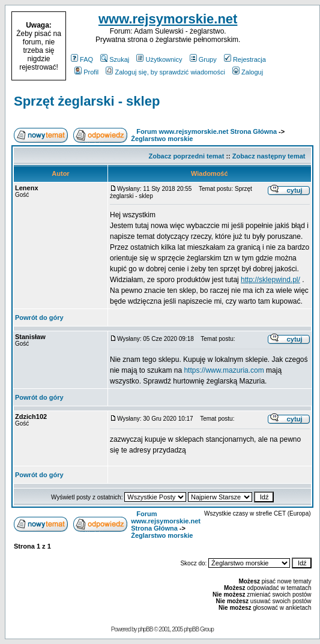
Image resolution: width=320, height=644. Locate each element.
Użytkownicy (159, 59)
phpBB (145, 629)
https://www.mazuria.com (224, 370)
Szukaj (115, 59)
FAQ (82, 59)
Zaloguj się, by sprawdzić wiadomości (165, 72)
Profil (86, 72)
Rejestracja (245, 59)
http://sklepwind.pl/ (270, 280)
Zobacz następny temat (269, 156)
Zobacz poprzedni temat (186, 156)
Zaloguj (248, 72)
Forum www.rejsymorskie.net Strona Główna (207, 131)
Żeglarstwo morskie (162, 139)
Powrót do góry (39, 317)
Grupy (203, 59)
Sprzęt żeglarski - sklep (87, 101)
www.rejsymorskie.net (168, 19)
